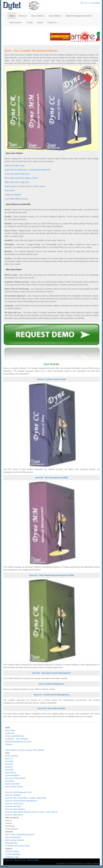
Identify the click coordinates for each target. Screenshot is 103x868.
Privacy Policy (33, 860)
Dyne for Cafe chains (14, 815)
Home (12, 16)
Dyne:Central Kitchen (14, 787)
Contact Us (52, 23)
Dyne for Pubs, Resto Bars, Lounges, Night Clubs (26, 798)
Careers (40, 23)
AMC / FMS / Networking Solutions (20, 834)
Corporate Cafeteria (13, 195)
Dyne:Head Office (13, 784)
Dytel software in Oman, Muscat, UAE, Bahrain (25, 750)
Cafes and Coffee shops (15, 166)
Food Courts (10, 190)
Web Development (13, 837)
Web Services (16, 23)
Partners (9, 744)
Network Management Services (79, 16)
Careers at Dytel (12, 851)
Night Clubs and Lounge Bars (17, 182)
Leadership (10, 733)
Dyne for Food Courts (14, 804)
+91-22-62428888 (93, 3)
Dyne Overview (12, 756)
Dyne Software (38, 16)
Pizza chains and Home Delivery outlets (21, 178)
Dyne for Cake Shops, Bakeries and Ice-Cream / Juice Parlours (32, 812)
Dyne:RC (9, 767)
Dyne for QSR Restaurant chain (18, 792)
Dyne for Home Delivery (15, 809)
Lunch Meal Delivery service (16, 199)
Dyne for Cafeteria (13, 795)
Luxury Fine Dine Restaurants (17, 174)
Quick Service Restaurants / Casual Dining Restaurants (28, 170)
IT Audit (29, 23)
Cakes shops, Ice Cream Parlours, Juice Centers (25, 186)
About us (23, 16)
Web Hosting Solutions (15, 840)
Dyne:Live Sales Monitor (15, 778)
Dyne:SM (9, 761)
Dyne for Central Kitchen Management (21, 801)
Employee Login (12, 857)
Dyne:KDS (10, 781)
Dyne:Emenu (11, 773)
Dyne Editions (55, 16)
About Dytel (10, 730)
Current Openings (13, 854)
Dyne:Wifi (9, 770)
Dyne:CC (9, 758)
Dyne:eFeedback (12, 775)
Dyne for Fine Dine (13, 806)
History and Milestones (15, 736)
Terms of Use (20, 860)
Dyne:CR (9, 764)
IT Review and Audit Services (17, 846)
